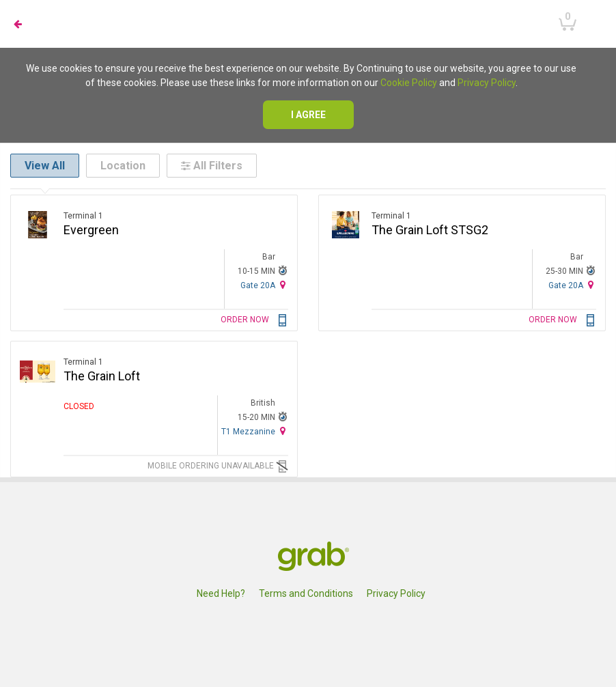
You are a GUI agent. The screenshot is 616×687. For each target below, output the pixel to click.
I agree (308, 115)
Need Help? (221, 593)
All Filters (212, 166)
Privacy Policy (487, 83)
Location (123, 166)
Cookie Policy (409, 83)
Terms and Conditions (306, 593)
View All (45, 166)
